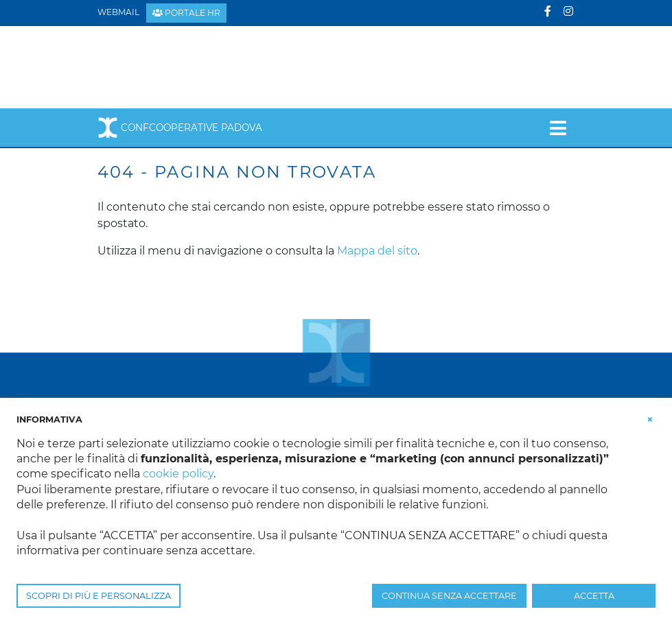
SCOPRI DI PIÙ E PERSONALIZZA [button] (99, 596)
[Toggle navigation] (558, 128)
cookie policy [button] (178, 474)
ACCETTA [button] (594, 596)
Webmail (118, 12)
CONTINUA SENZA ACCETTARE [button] (449, 596)
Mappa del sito (377, 251)
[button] (650, 418)
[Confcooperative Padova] (204, 66)
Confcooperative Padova (180, 128)
